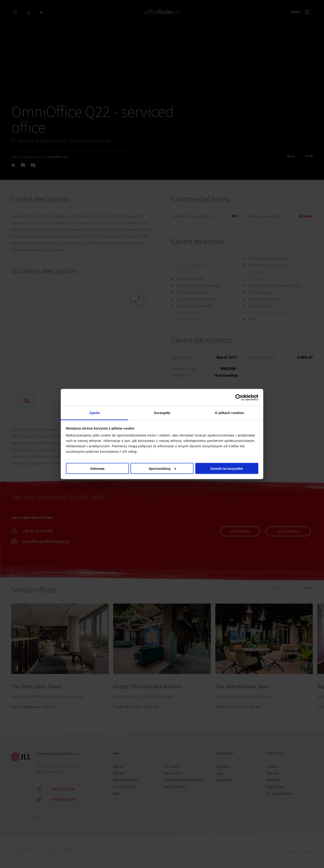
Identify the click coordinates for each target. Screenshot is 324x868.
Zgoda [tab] (94, 413)
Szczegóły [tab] (162, 413)
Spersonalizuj (162, 468)
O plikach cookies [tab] (229, 413)
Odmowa (97, 468)
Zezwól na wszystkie (227, 468)
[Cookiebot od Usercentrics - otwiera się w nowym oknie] (239, 397)
